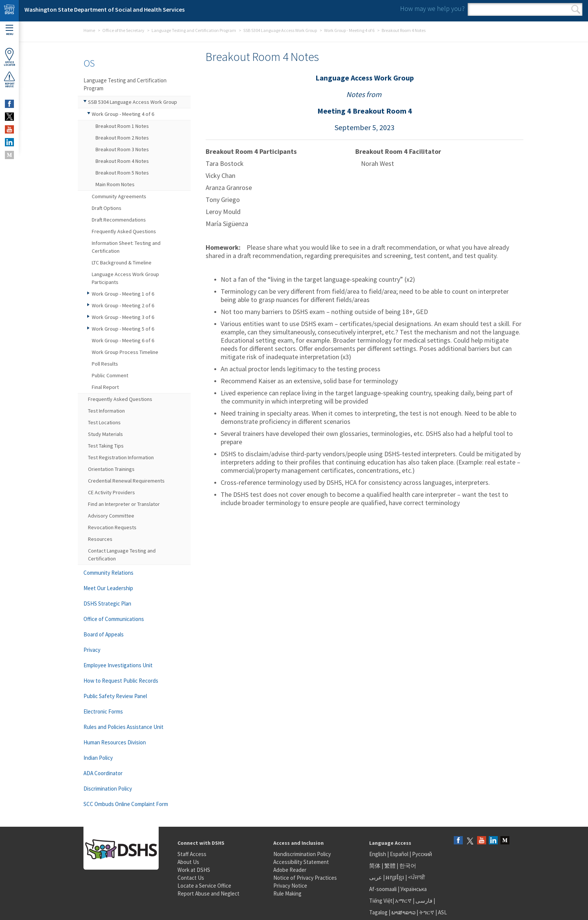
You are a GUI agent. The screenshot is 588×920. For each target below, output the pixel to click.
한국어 (408, 866)
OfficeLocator (9, 57)
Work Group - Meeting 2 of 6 (123, 305)
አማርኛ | (405, 901)
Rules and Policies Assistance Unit (124, 727)
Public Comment (110, 375)
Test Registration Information (121, 457)
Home (89, 30)
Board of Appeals (104, 634)
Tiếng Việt (381, 901)
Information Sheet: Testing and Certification (126, 247)
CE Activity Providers (111, 492)
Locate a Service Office (204, 886)
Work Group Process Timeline (125, 352)
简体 (375, 866)
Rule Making (287, 893)
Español (399, 854)
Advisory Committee (111, 516)
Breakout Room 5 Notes (122, 173)
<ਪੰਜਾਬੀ (417, 877)
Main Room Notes (115, 184)
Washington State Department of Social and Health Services (105, 9)
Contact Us (191, 878)
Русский (422, 854)
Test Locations (104, 422)
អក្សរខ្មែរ (395, 877)
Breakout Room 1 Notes (122, 126)
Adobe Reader (290, 870)
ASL (443, 912)
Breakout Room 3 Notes (122, 149)
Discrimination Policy (108, 789)
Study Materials (105, 434)
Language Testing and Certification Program (194, 30)
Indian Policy (98, 758)
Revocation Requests (112, 527)
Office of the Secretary (123, 30)
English (378, 854)
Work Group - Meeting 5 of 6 (123, 329)
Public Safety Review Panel (115, 696)
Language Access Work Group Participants (125, 278)
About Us (188, 862)
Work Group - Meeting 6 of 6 (123, 340)
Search (576, 9)
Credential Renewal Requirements (126, 481)
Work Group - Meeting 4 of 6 (349, 30)
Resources (100, 539)
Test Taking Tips (106, 446)
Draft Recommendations (119, 220)
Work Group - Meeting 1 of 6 (123, 294)
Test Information (106, 411)
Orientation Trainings (111, 469)
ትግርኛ (427, 912)
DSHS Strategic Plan (107, 603)
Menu (9, 30)
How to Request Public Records (121, 681)
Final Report (105, 387)
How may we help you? (432, 8)
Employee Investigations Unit (118, 665)
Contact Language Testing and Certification (122, 555)
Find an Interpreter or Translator (124, 504)
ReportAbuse (9, 79)
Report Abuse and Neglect (208, 893)
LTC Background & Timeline (122, 263)
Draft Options (107, 208)
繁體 (390, 866)
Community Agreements (119, 196)
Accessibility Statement (301, 862)
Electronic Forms (103, 711)
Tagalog (378, 912)
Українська (414, 889)
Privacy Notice (290, 886)
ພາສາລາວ (403, 912)
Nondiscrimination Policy (302, 854)
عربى (376, 877)
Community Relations (108, 573)
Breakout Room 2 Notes (122, 138)
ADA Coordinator (103, 773)
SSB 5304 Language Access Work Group (280, 30)
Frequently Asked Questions (124, 231)
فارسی (423, 901)
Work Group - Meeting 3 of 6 (123, 317)
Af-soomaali (383, 889)
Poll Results (105, 364)
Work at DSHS (194, 870)
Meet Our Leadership (108, 588)
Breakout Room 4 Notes (122, 161)
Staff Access (192, 854)
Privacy (92, 650)
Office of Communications (114, 619)
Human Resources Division (115, 742)
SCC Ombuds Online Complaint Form (126, 804)
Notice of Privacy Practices (305, 878)
